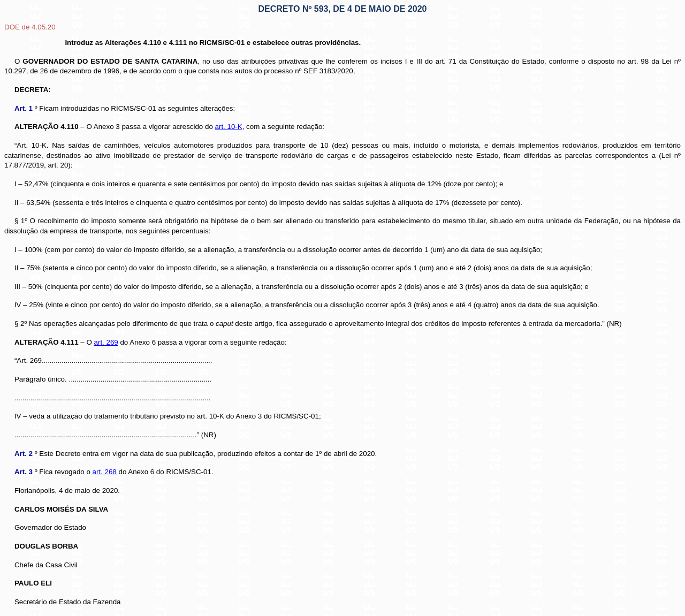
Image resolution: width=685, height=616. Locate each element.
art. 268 (105, 472)
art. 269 (106, 342)
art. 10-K (229, 127)
